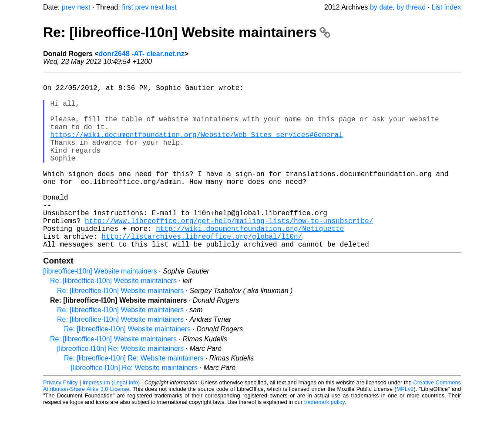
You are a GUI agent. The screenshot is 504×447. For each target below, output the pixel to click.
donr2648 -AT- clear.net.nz (142, 54)
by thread (411, 7)
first (128, 7)
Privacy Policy (60, 421)
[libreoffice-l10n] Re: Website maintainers (120, 387)
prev (69, 7)
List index (446, 7)
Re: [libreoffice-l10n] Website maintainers (187, 32)
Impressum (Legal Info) (111, 421)
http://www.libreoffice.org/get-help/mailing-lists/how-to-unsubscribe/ (229, 254)
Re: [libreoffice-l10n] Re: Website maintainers (134, 396)
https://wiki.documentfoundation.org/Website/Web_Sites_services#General (197, 148)
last (171, 7)
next (84, 7)
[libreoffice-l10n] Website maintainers (100, 309)
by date (381, 7)
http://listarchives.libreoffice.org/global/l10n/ (202, 273)
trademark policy (324, 440)
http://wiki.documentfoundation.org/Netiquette (250, 263)
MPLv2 (405, 427)
